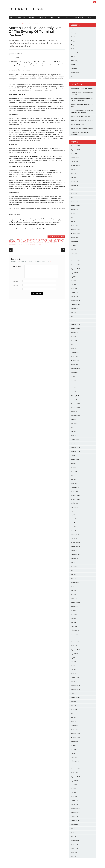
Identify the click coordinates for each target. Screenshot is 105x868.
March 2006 (74, 852)
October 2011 (75, 646)
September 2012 (75, 602)
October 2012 (75, 598)
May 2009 (74, 753)
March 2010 (74, 721)
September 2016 (75, 416)
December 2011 (75, 638)
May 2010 (74, 713)
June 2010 (74, 709)
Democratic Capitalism (16, 240)
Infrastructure (38, 243)
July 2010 (74, 705)
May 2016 (74, 428)
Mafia (22, 244)
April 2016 (74, 432)
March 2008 (74, 797)
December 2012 (75, 590)
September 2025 (75, 150)
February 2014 (75, 535)
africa (72, 29)
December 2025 (75, 146)
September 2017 (75, 368)
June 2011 (74, 662)
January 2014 (75, 539)
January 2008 (75, 805)
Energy (52, 18)
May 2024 (74, 174)
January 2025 (75, 162)
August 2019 (74, 309)
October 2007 (75, 817)
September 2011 (75, 650)
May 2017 (74, 384)
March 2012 (74, 626)
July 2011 (74, 658)
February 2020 (75, 293)
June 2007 (74, 832)
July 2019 (74, 313)
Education (42, 18)
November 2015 (75, 451)
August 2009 (74, 741)
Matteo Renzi (29, 244)
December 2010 (75, 686)
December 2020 (75, 261)
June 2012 (74, 614)
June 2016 (74, 424)
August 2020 (74, 273)
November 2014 (75, 499)
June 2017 (74, 380)
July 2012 (74, 610)
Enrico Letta (33, 240)
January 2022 (75, 225)
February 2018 (75, 352)
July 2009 (74, 745)
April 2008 (74, 793)
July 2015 (74, 467)
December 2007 (75, 809)
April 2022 (74, 221)
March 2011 (74, 674)
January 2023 (75, 201)
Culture (53, 239)
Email (17, 285)
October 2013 (75, 551)
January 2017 (75, 400)
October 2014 (75, 503)
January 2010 (75, 729)
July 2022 (74, 213)
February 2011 (75, 678)
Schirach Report (28, 9)
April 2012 (74, 622)
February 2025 (75, 158)
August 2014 (74, 511)
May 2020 (74, 281)
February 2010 (75, 725)
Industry (41, 242)
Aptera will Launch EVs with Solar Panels (82, 120)
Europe (40, 240)
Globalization (21, 242)
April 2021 (74, 249)
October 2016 (75, 412)
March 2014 (74, 531)
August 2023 (74, 186)
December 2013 (75, 543)
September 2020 (75, 269)
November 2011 (75, 642)
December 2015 (75, 447)
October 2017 (75, 364)
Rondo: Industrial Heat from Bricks (80, 116)
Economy (32, 18)
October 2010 (75, 694)
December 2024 (75, 166)
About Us (20, 2)
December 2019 (75, 301)
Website (17, 289)
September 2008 (75, 777)
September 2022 (75, 205)
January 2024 (75, 182)
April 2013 (74, 574)
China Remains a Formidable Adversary (82, 88)
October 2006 (75, 848)
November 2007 (75, 813)
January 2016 (75, 444)
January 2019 (75, 320)
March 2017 (74, 392)
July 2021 (74, 245)
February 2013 (75, 582)
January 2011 (75, 682)
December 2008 (75, 769)
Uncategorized (75, 73)
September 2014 (75, 507)
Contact (26, 2)
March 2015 (74, 483)
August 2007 (74, 825)
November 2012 (75, 594)
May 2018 (74, 344)
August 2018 (74, 332)
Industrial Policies (32, 242)
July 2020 (74, 277)
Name (17, 281)
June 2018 (74, 340)
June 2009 (74, 749)
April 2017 (74, 388)
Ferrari (51, 240)
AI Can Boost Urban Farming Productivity (82, 128)
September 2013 (75, 555)
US (11, 18)
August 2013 (74, 559)
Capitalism (17, 239)
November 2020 (75, 265)
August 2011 (74, 654)
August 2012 (74, 606)
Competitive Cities (26, 239)
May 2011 (74, 666)
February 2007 (75, 840)
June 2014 (74, 519)
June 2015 (74, 471)
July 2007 (74, 828)
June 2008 (74, 785)
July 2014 (74, 515)
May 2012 (74, 618)
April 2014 (74, 527)
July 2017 (74, 376)
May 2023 (74, 197)
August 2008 (74, 781)
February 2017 (75, 396)
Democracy (60, 239)
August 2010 (74, 701)
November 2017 (75, 360)
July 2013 (74, 563)
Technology (74, 69)
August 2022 (74, 209)
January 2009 (75, 765)
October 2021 (75, 237)
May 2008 (74, 789)
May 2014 (74, 523)
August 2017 (74, 372)
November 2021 (75, 233)
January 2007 (75, 844)
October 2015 (75, 455)
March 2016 (74, 436)
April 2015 (74, 479)
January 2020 (75, 297)
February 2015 (75, 487)
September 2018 (75, 328)
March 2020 (74, 289)
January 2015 (75, 491)
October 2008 (75, 773)
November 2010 (75, 690)
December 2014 (75, 495)
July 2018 (74, 336)
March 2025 (74, 154)
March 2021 (74, 253)
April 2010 (74, 717)
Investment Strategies (50, 243)
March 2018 (74, 348)
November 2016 (75, 408)
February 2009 (75, 761)
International (20, 18)
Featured (46, 240)
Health (60, 18)
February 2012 (75, 630)
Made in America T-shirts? (78, 124)
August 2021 (74, 241)
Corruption (47, 239)
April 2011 (74, 670)
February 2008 (75, 801)
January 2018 (75, 356)
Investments (12, 244)
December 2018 (75, 324)
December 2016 (75, 404)
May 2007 (74, 836)
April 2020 (74, 285)
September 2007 (75, 821)
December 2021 (75, 229)
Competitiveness (37, 239)
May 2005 (74, 856)
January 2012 (75, 634)
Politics (69, 18)
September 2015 (75, 459)
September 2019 (75, 305)
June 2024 (74, 170)
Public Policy (80, 18)
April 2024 (74, 178)
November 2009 (75, 737)
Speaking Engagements (37, 2)
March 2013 (74, 578)
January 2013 (75, 586)
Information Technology (25, 243)
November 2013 (75, 547)
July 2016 (74, 420)
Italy (18, 244)
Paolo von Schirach (34, 23)
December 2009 (75, 733)
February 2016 (75, 440)
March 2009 (74, 757)
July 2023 (74, 190)
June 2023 (74, 193)
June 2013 (74, 567)
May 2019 (74, 317)
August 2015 (74, 463)
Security (90, 18)
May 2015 (74, 475)
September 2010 (75, 698)
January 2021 (75, 257)
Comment (18, 266)
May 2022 (74, 217)
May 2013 (74, 571)
